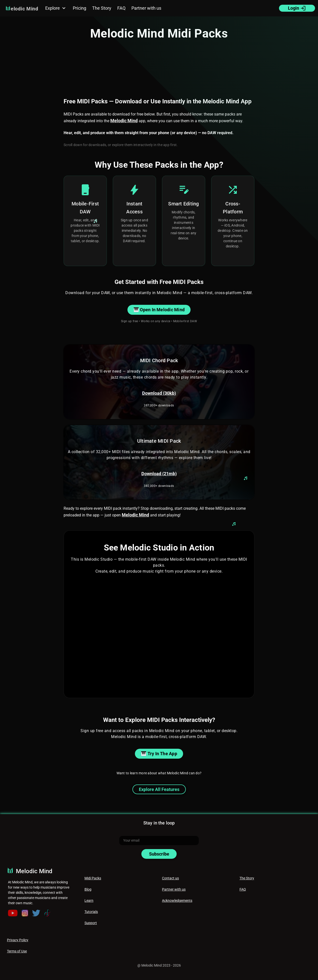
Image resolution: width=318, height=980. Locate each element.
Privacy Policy (18, 940)
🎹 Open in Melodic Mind (159, 310)
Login (297, 8)
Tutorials (91, 912)
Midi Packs (93, 878)
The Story (247, 878)
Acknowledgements (177, 901)
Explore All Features (159, 789)
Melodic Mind (124, 121)
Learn (89, 901)
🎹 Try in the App (159, 754)
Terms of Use (17, 951)
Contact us (170, 878)
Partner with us (174, 889)
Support (91, 923)
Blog (88, 889)
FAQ (243, 889)
